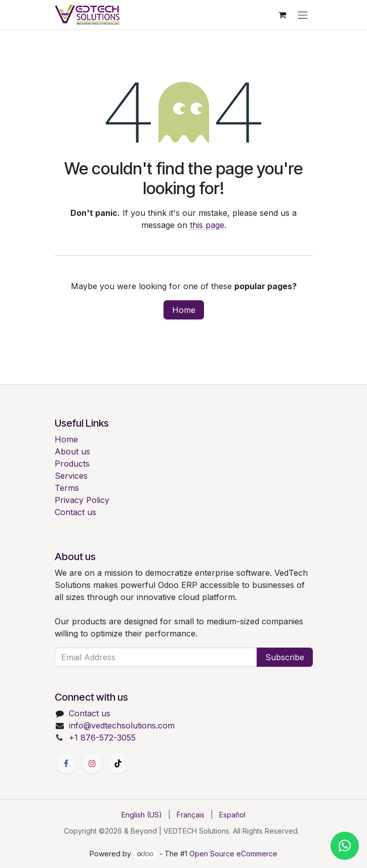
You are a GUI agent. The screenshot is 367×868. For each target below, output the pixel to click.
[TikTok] (118, 763)
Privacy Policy (82, 500)
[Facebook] (66, 763)
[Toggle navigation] (303, 15)
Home (184, 310)
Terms (67, 488)
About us (72, 451)
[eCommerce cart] (282, 15)
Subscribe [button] (285, 657)
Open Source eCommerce (233, 854)
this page (207, 225)
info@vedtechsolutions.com (122, 725)
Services (71, 476)
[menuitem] (142, 815)
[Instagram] (92, 763)
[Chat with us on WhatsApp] (345, 846)
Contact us (75, 512)
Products (72, 464)
